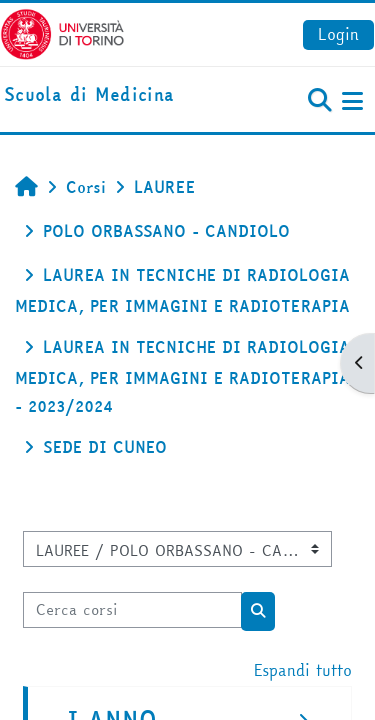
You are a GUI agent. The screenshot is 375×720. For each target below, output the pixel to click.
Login (338, 34)
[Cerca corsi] (132, 610)
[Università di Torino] (62, 32)
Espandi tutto (303, 670)
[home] (89, 95)
